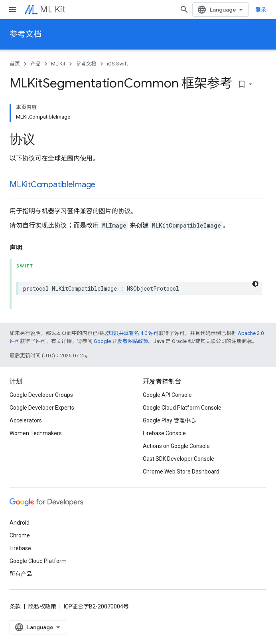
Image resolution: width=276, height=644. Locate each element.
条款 (15, 606)
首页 (15, 64)
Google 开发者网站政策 (121, 341)
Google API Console (167, 395)
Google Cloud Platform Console (182, 408)
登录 (261, 10)
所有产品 (21, 574)
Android (20, 523)
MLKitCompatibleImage (52, 185)
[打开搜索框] (184, 10)
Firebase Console (164, 433)
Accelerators (26, 420)
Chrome (20, 535)
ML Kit (53, 9)
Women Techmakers (36, 433)
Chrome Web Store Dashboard (181, 472)
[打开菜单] (13, 10)
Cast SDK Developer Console (178, 459)
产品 (35, 64)
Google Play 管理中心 (169, 420)
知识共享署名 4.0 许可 (133, 333)
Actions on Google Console (176, 446)
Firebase (20, 548)
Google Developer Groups (41, 395)
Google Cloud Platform (38, 561)
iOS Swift (117, 64)
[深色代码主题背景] (255, 284)
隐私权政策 (42, 606)
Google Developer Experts (42, 408)
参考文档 (26, 34)
